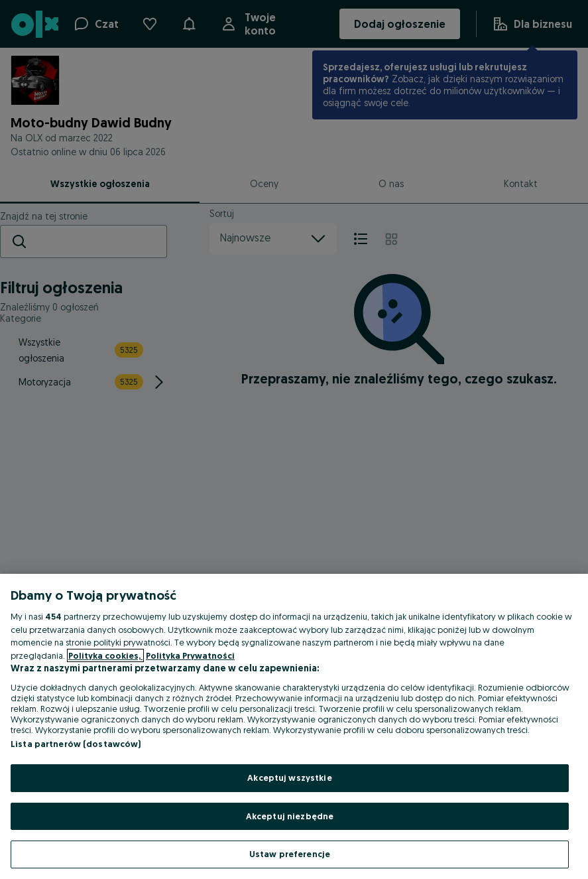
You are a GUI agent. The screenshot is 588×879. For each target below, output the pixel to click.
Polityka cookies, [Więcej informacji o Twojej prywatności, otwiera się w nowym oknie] (105, 655)
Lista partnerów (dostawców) (76, 744)
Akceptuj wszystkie (289, 778)
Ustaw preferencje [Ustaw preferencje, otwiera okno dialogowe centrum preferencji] (290, 854)
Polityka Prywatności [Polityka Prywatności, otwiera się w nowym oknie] (190, 655)
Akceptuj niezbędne (290, 816)
